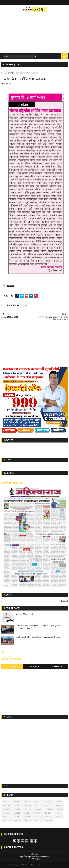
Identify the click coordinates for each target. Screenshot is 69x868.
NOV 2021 (49, 806)
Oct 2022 (17, 817)
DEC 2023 (7, 817)
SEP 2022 (48, 813)
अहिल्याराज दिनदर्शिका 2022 (11, 659)
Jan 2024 (58, 813)
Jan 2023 (6, 813)
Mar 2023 (27, 802)
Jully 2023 (17, 806)
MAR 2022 (17, 809)
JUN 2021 (7, 821)
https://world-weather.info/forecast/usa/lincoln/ (34, 449)
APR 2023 (38, 806)
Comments (57, 667)
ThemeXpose (23, 865)
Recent (12, 667)
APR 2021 (38, 817)
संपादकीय (11, 73)
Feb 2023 (59, 802)
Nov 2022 (39, 821)
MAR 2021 (17, 821)
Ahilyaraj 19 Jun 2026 (12, 483)
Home (4, 73)
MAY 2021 (28, 821)
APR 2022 (28, 809)
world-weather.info (34, 446)
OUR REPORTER (8, 654)
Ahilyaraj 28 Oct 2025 (24, 614)
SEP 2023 (60, 809)
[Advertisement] (34, 33)
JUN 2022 (7, 806)
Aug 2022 (27, 813)
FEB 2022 (38, 802)
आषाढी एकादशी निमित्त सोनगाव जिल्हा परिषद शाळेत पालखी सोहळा (38, 637)
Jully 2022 (59, 806)
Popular (34, 667)
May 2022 (17, 813)
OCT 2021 (38, 813)
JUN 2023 (27, 806)
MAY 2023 (48, 802)
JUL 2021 (59, 817)
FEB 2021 (49, 817)
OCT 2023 (49, 809)
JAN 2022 (17, 802)
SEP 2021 (49, 821)
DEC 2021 (7, 802)
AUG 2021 (28, 817)
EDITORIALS (7, 656)
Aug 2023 (7, 809)
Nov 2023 (39, 809)
